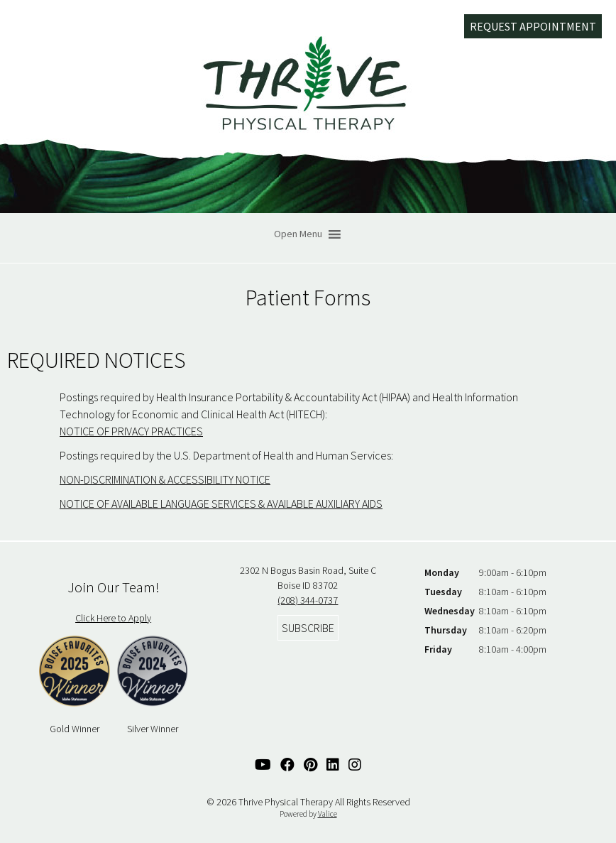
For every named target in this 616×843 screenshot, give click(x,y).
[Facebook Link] (287, 765)
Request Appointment (533, 26)
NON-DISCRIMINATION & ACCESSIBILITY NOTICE (165, 479)
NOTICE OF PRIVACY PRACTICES (131, 431)
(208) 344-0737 (308, 600)
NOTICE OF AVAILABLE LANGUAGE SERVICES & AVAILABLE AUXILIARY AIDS (221, 504)
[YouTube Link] (263, 765)
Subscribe (308, 628)
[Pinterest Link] (310, 765)
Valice (328, 814)
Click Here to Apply (113, 618)
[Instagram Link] (355, 765)
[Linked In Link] (333, 765)
